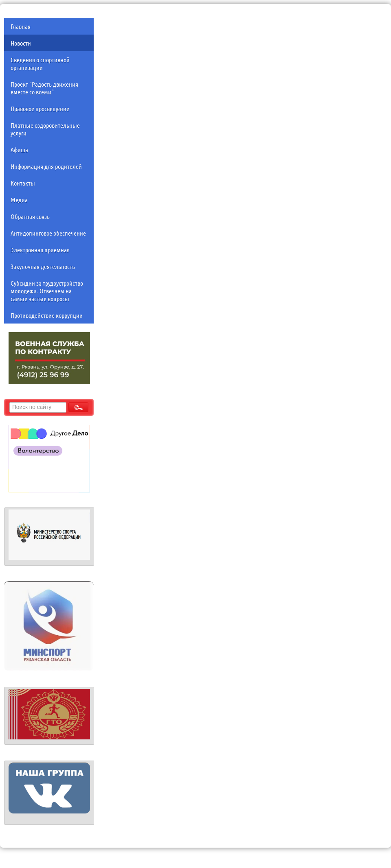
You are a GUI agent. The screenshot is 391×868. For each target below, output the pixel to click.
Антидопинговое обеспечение (48, 233)
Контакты (23, 183)
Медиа (19, 200)
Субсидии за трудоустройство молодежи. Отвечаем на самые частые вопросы (47, 291)
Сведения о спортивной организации (40, 63)
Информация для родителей (46, 166)
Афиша (19, 150)
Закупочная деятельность (43, 266)
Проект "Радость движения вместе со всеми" (44, 88)
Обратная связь (30, 216)
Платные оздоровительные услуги (45, 129)
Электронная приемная (40, 250)
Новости (21, 43)
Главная (21, 26)
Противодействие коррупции (47, 315)
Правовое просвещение (40, 108)
